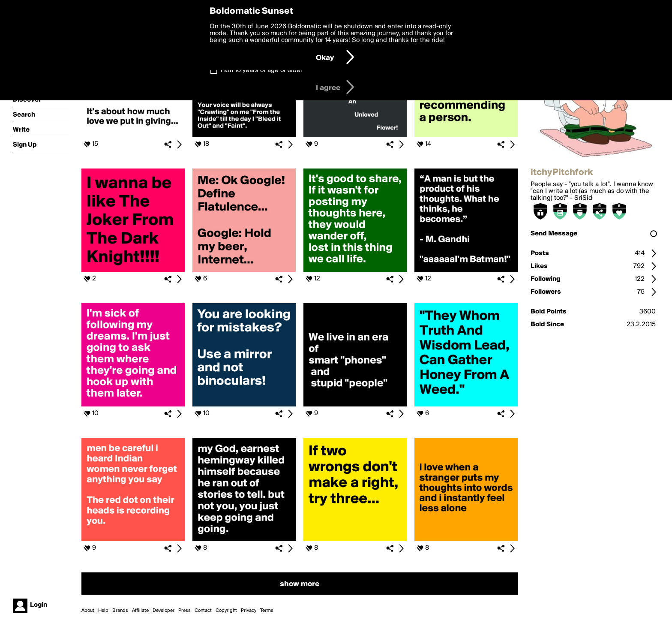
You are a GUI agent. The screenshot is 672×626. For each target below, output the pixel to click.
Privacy (249, 611)
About (88, 611)
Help (103, 611)
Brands (120, 611)
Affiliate (140, 611)
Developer (163, 611)
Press (184, 611)
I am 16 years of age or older (262, 70)
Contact (203, 611)
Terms (267, 611)
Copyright (226, 611)
